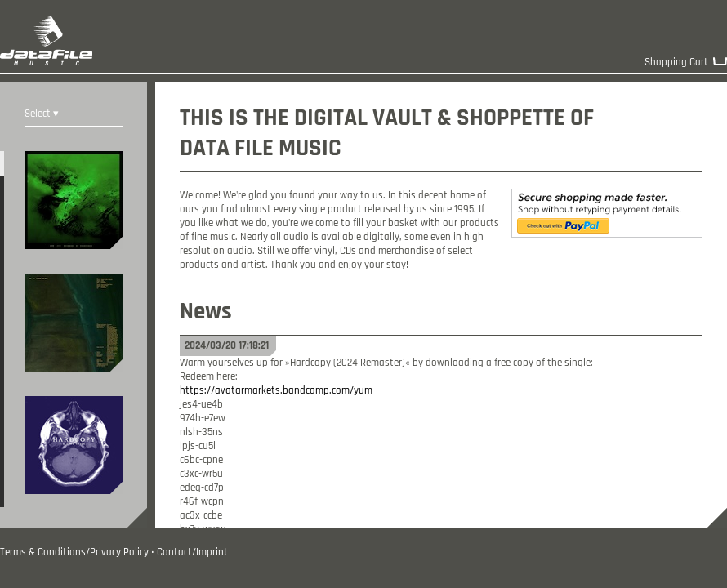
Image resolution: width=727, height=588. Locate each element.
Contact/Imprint (192, 552)
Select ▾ (42, 114)
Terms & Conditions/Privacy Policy (74, 552)
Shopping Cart (676, 62)
